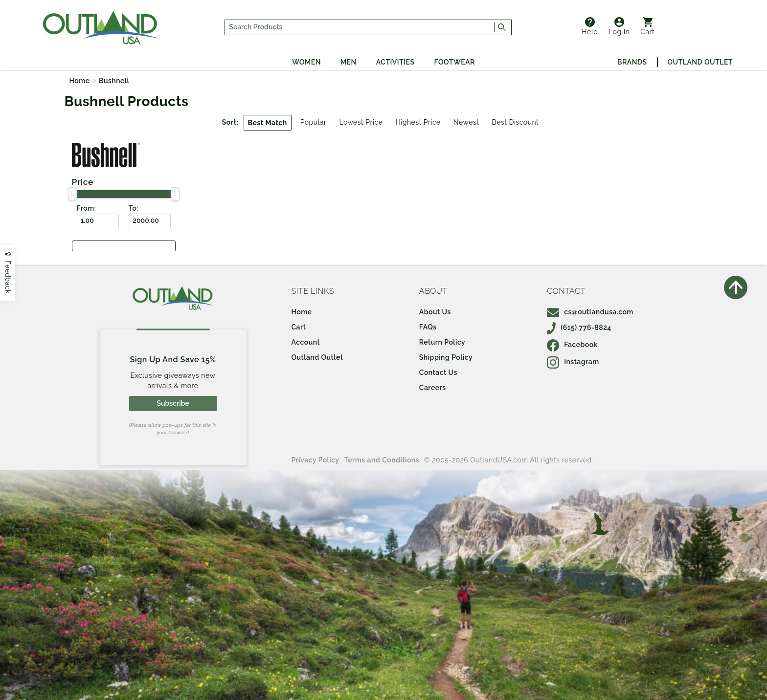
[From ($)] (98, 221)
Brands (632, 62)
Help (590, 26)
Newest (466, 122)
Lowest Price (361, 122)
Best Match (268, 123)
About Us (435, 312)
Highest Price (418, 122)
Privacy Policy (316, 460)
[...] (360, 27)
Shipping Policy (446, 357)
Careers (433, 388)
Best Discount (515, 122)
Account (306, 342)
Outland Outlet (700, 62)
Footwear (455, 62)
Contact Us (438, 372)
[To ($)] (150, 221)
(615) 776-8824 (579, 328)
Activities (395, 62)
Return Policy (442, 342)
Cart (647, 26)
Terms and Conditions (382, 460)
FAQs (428, 327)
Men (349, 62)
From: (87, 208)
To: (134, 208)
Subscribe (173, 403)
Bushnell (114, 81)
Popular (314, 122)
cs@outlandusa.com (590, 312)
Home (80, 81)
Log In (619, 26)
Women (306, 62)
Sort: (230, 122)
